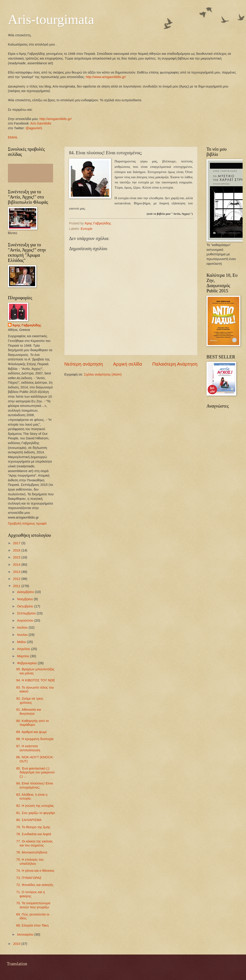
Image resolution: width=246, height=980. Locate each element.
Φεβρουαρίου (27, 663)
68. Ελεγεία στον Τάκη (32, 925)
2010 (17, 944)
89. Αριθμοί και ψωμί (31, 732)
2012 (17, 579)
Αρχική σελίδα (128, 364)
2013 (17, 572)
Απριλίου (24, 649)
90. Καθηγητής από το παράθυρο (33, 723)
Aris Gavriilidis (41, 123)
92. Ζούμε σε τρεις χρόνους (30, 701)
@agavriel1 (34, 128)
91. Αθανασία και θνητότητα (29, 712)
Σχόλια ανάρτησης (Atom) (103, 374)
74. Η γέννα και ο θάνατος (35, 871)
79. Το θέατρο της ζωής (33, 827)
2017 (17, 543)
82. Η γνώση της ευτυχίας (35, 806)
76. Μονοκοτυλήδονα (32, 852)
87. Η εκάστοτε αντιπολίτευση (28, 748)
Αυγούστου (26, 620)
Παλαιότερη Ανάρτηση (175, 364)
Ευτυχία (87, 229)
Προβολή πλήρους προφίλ (27, 523)
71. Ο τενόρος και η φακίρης (31, 894)
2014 (17, 565)
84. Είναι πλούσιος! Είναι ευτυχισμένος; (35, 785)
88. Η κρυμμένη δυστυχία (35, 739)
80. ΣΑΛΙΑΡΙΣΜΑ (29, 820)
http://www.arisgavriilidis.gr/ (105, 77)
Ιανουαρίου (26, 934)
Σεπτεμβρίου (27, 613)
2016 (17, 550)
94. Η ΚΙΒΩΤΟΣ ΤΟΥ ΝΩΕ (36, 680)
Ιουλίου (23, 627)
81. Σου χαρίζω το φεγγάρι (36, 813)
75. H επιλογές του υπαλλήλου (30, 862)
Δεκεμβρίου (26, 592)
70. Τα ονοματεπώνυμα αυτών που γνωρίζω (33, 905)
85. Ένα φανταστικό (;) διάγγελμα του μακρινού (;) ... (35, 772)
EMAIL (13, 137)
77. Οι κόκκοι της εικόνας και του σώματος (35, 843)
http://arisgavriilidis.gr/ (56, 119)
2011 (17, 586)
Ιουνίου (23, 635)
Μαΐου (22, 642)
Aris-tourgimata (51, 19)
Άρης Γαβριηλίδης (27, 325)
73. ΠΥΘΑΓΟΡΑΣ (29, 878)
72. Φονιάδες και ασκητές (35, 885)
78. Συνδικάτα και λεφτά (34, 834)
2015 (17, 557)
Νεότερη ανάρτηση (84, 364)
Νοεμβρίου (25, 599)
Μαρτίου (23, 656)
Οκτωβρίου (26, 606)
